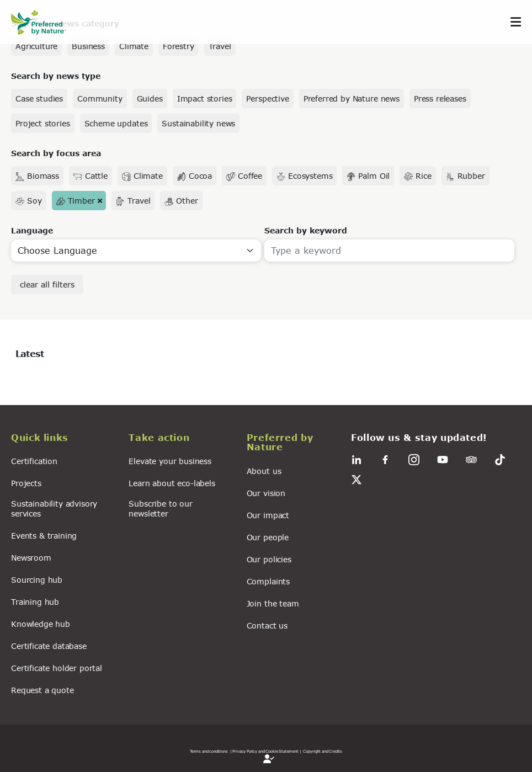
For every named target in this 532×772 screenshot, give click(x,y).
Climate (134, 46)
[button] (63, 439)
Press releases (440, 99)
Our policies (269, 559)
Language (32, 230)
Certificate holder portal (57, 668)
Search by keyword (306, 230)
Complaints (268, 581)
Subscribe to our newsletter (160, 508)
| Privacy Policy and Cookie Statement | (266, 751)
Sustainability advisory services (54, 508)
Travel (220, 46)
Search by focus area (56, 153)
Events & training (44, 536)
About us (264, 471)
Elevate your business (170, 461)
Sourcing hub (37, 580)
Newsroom (31, 558)
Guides (150, 99)
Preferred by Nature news (352, 99)
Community (100, 99)
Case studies (39, 99)
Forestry (179, 46)
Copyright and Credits (323, 751)
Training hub (35, 602)
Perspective (267, 99)
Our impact (268, 515)
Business (88, 46)
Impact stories (205, 99)
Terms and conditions (209, 751)
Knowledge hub (41, 624)
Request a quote (42, 690)
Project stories (43, 123)
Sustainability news (198, 123)
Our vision (266, 493)
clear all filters (47, 284)
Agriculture (36, 46)
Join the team (273, 603)
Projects (26, 483)
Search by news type (56, 76)
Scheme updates (116, 123)
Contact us (267, 625)
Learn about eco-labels (172, 483)
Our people (268, 537)
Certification (34, 461)
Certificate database (49, 646)
